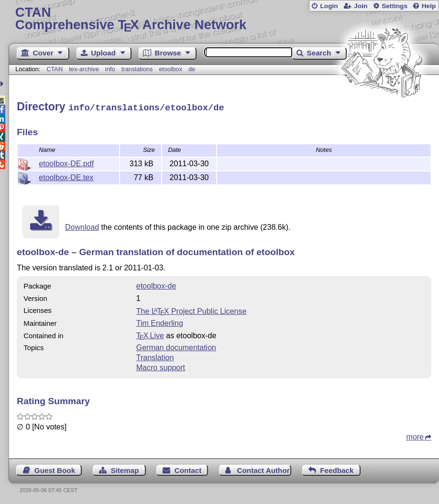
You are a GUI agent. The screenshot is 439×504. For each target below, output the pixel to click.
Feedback (337, 469)
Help (429, 6)
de (192, 69)
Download (82, 226)
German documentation (176, 346)
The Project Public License (192, 310)
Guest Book (55, 469)
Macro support (161, 366)
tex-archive (84, 69)
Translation (155, 356)
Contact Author (263, 469)
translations (137, 69)
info (110, 69)
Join (361, 6)
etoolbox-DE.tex (66, 176)
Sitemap (125, 469)
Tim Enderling (160, 322)
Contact (188, 469)
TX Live (150, 334)
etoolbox (170, 69)
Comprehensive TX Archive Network (224, 19)
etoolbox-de (156, 284)
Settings (395, 6)
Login (329, 6)
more (415, 435)
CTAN (55, 69)
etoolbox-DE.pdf (66, 162)
